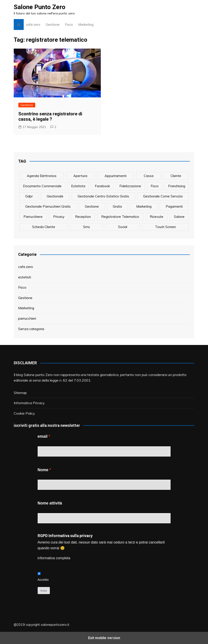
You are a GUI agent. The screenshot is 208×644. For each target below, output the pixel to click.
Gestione (53, 25)
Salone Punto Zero (40, 7)
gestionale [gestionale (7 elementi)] (55, 196)
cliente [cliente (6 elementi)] (176, 176)
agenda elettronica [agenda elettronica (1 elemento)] (42, 176)
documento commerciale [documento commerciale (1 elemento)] (42, 186)
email (43, 436)
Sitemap (20, 393)
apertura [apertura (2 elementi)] (80, 176)
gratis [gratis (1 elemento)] (117, 206)
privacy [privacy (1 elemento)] (59, 217)
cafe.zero (33, 25)
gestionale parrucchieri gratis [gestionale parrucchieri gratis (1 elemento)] (48, 206)
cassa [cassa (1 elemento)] (149, 176)
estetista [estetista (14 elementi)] (78, 186)
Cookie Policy (24, 413)
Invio (44, 591)
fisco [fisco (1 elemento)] (155, 186)
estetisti (25, 277)
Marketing (86, 25)
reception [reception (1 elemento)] (83, 217)
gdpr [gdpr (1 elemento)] (29, 196)
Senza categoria (31, 329)
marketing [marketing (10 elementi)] (144, 206)
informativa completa (54, 558)
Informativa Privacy (29, 403)
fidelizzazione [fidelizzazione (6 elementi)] (130, 186)
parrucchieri (27, 318)
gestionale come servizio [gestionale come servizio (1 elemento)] (163, 196)
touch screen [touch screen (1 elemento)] (165, 227)
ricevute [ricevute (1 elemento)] (156, 217)
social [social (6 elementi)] (123, 227)
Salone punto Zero (38, 375)
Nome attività (50, 503)
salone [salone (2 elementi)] (179, 217)
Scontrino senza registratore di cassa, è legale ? (50, 116)
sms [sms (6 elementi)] (87, 227)
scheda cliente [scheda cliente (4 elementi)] (44, 227)
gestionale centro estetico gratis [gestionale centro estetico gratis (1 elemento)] (103, 196)
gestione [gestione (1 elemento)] (92, 206)
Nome (43, 470)
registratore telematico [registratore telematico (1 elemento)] (120, 217)
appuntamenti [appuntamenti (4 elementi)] (116, 176)
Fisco (69, 25)
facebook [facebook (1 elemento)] (102, 186)
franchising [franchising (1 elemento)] (177, 186)
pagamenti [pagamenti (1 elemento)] (174, 206)
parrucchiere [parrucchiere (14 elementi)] (33, 217)
